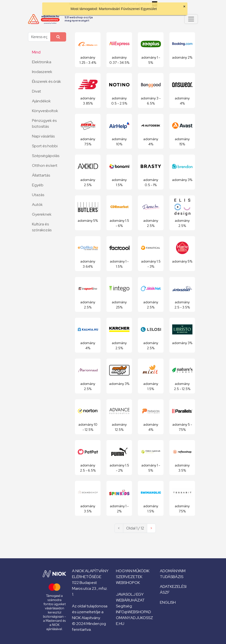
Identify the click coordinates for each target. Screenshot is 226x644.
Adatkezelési (173, 586)
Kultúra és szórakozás (42, 227)
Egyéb (38, 185)
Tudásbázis (172, 577)
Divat (36, 91)
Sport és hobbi (45, 146)
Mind (36, 52)
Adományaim (173, 571)
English (168, 602)
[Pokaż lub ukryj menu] (191, 19)
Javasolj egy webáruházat (130, 597)
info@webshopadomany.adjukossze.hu (134, 618)
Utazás (38, 195)
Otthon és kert (45, 165)
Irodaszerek (42, 72)
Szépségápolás (46, 156)
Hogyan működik (133, 571)
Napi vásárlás (43, 136)
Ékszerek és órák (46, 81)
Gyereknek (42, 214)
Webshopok (128, 583)
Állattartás (41, 175)
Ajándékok (41, 101)
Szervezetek (129, 577)
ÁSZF (165, 592)
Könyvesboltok (45, 111)
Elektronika (42, 62)
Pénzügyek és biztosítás (44, 123)
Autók (37, 205)
